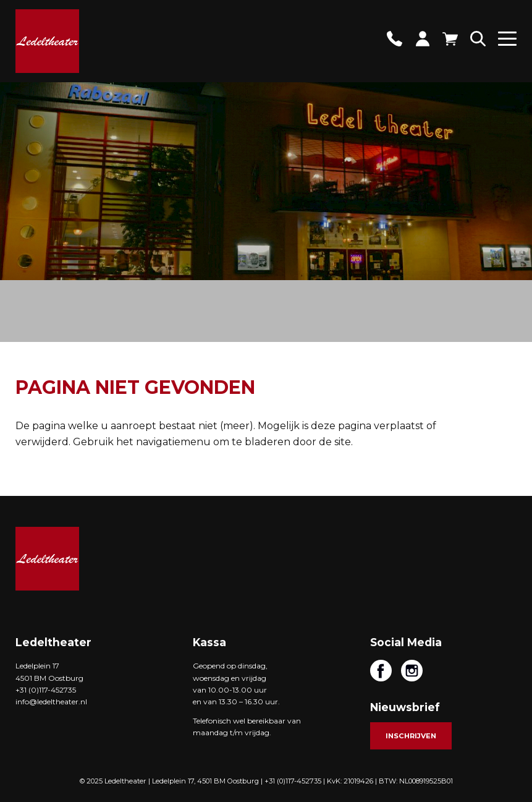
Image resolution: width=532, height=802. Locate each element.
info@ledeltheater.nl (51, 702)
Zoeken (478, 39)
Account (422, 39)
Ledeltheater (47, 559)
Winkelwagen (450, 39)
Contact (395, 39)
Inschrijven (411, 736)
